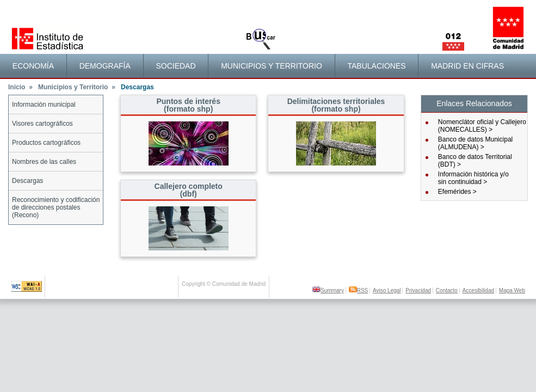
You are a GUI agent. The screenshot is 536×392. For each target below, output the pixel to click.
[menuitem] (33, 66)
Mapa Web (512, 290)
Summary (328, 290)
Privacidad (418, 290)
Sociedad (175, 66)
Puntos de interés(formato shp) (188, 105)
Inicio (20, 87)
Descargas (27, 181)
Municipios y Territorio (272, 66)
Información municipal (44, 105)
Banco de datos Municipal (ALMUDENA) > (475, 143)
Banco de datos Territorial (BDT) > (475, 161)
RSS (359, 290)
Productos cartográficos (46, 143)
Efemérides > (457, 192)
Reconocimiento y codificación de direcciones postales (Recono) (56, 207)
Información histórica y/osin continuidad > (473, 178)
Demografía (105, 66)
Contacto (447, 290)
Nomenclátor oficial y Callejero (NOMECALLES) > (482, 126)
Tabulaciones (376, 66)
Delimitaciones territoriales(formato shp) (336, 105)
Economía (33, 66)
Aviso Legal (387, 290)
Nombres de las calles (44, 162)
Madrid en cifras (467, 66)
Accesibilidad (478, 290)
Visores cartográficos (42, 124)
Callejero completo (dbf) (189, 190)
